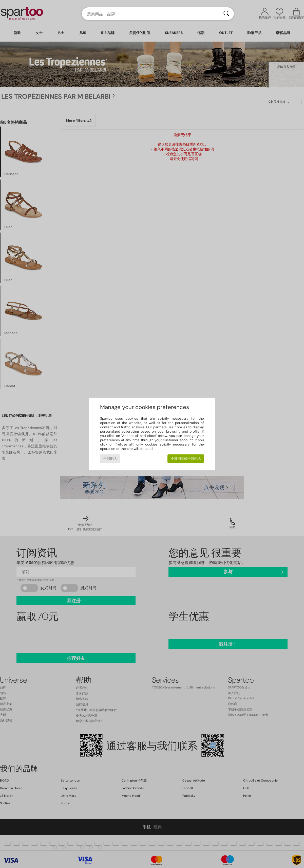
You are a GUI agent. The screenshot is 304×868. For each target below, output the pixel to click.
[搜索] (226, 14)
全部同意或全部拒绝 (186, 459)
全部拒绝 (110, 459)
